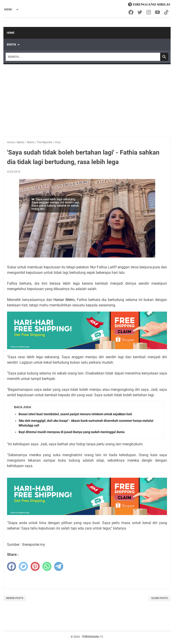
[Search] (83, 57)
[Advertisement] (87, 98)
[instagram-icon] (149, 12)
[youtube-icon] (158, 12)
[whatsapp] (47, 566)
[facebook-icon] (131, 12)
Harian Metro (64, 300)
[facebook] (12, 566)
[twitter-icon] (140, 12)
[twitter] (23, 566)
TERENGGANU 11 (93, 637)
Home (11, 33)
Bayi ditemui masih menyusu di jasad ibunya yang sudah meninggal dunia (72, 432)
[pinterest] (35, 566)
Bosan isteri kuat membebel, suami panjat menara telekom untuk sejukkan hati (75, 414)
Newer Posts (15, 598)
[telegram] (59, 566)
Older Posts (160, 598)
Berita (11, 45)
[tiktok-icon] (167, 12)
